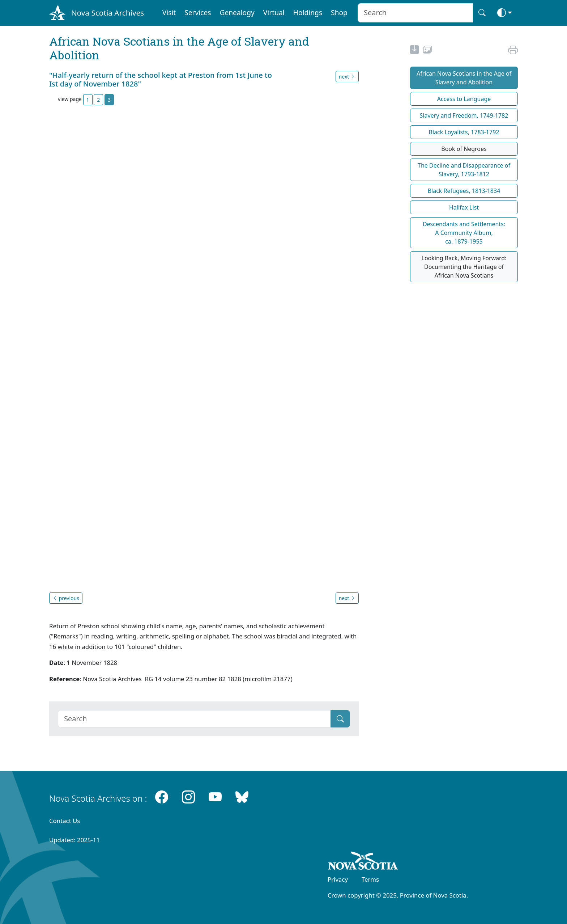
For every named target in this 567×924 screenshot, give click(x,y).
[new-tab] (414, 51)
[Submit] (340, 719)
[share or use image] (427, 51)
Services (198, 12)
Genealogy (237, 12)
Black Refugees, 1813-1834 (464, 191)
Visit (169, 12)
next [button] (347, 77)
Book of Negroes (464, 149)
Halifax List (464, 207)
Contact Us (65, 821)
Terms (370, 879)
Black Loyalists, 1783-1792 (464, 132)
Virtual (274, 12)
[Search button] (482, 13)
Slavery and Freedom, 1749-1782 (464, 115)
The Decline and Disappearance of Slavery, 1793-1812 (464, 170)
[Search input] (415, 13)
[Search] (194, 719)
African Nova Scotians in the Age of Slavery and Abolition (464, 78)
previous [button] (66, 598)
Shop (339, 12)
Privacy (338, 879)
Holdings (308, 12)
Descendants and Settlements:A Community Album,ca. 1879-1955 (464, 233)
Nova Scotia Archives (108, 13)
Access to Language (464, 99)
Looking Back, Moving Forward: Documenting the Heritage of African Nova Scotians (464, 267)
